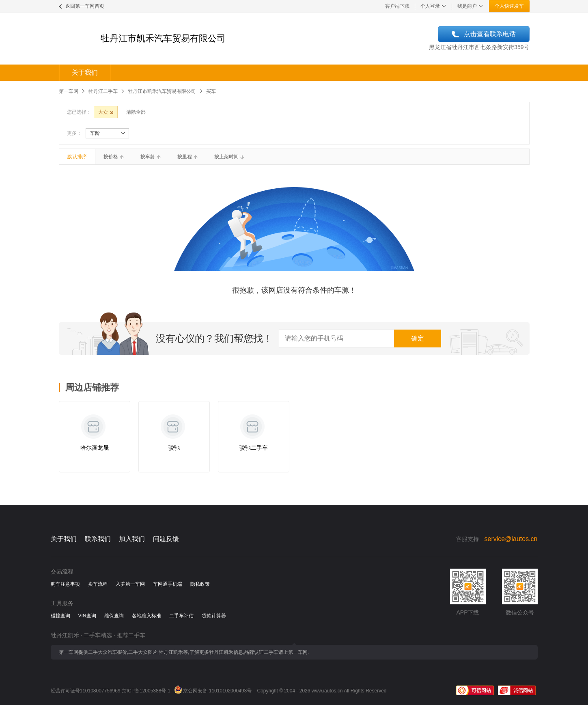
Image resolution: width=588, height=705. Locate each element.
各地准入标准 (146, 616)
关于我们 (85, 72)
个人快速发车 (509, 6)
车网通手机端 (168, 584)
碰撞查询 (60, 616)
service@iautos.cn (511, 539)
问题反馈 (166, 539)
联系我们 (98, 539)
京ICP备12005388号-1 (146, 691)
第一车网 (69, 91)
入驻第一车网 (130, 584)
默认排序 (77, 157)
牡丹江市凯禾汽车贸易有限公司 (162, 91)
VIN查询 (87, 616)
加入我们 (132, 539)
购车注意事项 (65, 584)
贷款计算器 (214, 616)
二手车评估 (181, 616)
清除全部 (136, 112)
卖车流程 (98, 584)
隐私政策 (200, 584)
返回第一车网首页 (85, 6)
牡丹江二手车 (103, 91)
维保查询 (114, 616)
